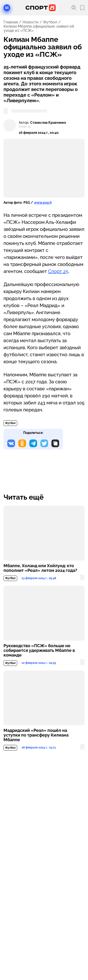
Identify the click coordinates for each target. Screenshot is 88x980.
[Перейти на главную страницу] (41, 8)
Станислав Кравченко (48, 123)
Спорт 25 (58, 271)
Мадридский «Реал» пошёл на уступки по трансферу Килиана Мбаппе (36, 735)
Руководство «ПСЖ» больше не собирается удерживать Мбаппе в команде (39, 650)
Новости (31, 22)
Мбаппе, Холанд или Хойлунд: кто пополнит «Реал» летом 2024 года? (40, 568)
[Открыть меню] (7, 8)
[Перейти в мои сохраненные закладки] (82, 8)
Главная (11, 22)
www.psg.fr (43, 203)
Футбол (50, 22)
